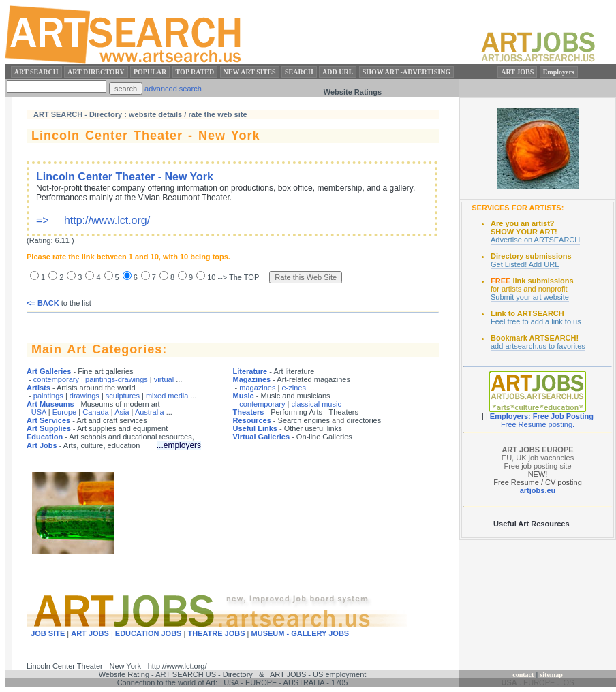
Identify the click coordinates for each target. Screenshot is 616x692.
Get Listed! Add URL (525, 264)
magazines (257, 388)
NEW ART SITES (250, 72)
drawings (84, 396)
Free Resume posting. (538, 424)
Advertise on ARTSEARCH (535, 240)
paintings (48, 396)
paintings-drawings (117, 379)
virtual (164, 379)
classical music (317, 404)
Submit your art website (530, 297)
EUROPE (539, 682)
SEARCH (299, 72)
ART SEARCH (36, 72)
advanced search (173, 89)
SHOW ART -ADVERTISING (407, 72)
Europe (64, 412)
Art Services (48, 420)
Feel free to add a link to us (536, 321)
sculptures (123, 396)
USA (39, 412)
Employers (559, 72)
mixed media (167, 396)
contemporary (56, 379)
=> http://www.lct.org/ (226, 199)
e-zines (293, 388)
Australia (150, 412)
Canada (96, 412)
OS (569, 682)
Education (45, 437)
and (338, 420)
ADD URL (338, 72)
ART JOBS (517, 72)
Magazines (252, 379)
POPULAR (150, 72)
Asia (122, 412)
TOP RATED (195, 72)
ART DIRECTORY (96, 72)
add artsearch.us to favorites (538, 346)
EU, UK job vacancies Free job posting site (538, 458)
